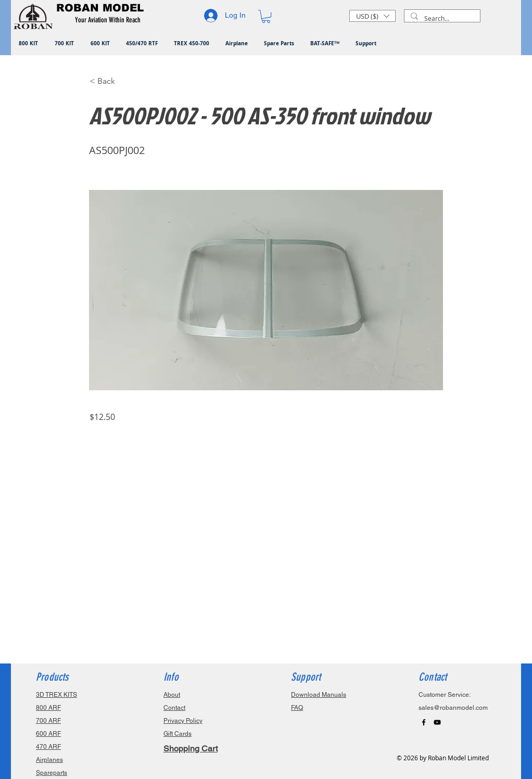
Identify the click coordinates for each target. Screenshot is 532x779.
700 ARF (48, 721)
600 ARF (48, 734)
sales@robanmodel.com (453, 708)
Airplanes (49, 760)
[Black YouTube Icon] (437, 722)
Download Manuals (319, 695)
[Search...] (441, 18)
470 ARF (48, 747)
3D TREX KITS (56, 695)
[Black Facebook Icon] (424, 722)
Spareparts (52, 773)
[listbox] (372, 16)
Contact (174, 708)
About (172, 695)
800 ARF (48, 708)
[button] (110, 20)
